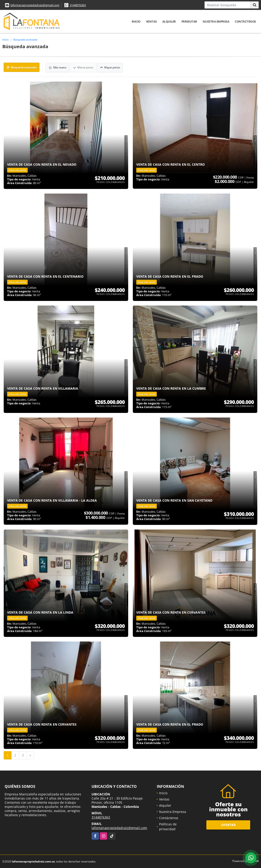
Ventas (151, 21)
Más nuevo (58, 67)
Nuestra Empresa (216, 21)
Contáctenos (245, 21)
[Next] (30, 755)
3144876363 (78, 5)
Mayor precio (110, 67)
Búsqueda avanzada (25, 40)
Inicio (136, 21)
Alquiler (169, 21)
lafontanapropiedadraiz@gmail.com (35, 5)
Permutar (189, 21)
